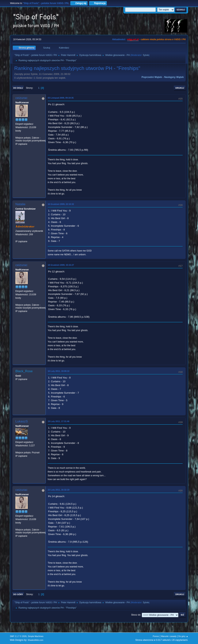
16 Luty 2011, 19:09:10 (59, 371)
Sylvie (146, 55)
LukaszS (22, 421)
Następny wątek (174, 77)
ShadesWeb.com (36, 640)
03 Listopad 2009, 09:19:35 (61, 98)
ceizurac (21, 98)
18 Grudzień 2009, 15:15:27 (61, 265)
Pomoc (156, 636)
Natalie (20, 204)
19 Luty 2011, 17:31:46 (59, 421)
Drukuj (180, 88)
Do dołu (18, 88)
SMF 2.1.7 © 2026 (18, 636)
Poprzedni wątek (152, 77)
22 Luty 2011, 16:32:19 (59, 490)
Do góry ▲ (183, 636)
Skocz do (136, 615)
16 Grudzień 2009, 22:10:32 (61, 204)
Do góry (18, 594)
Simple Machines (36, 636)
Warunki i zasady (169, 636)
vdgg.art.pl (133, 39)
